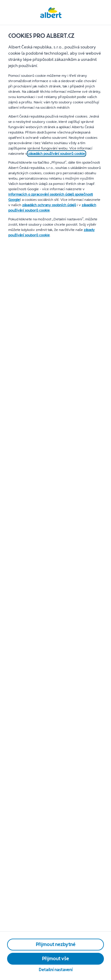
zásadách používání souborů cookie (57, 154)
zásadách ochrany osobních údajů (49, 205)
